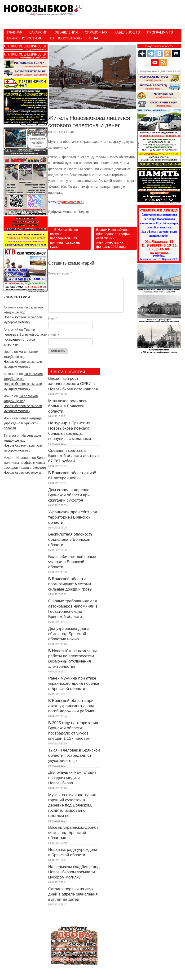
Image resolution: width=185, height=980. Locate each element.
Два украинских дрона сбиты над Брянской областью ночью (69, 634)
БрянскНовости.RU (25, 38)
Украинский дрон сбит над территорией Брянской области (73, 517)
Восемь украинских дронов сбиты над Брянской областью (73, 833)
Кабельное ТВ (127, 32)
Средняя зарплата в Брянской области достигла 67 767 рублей (74, 456)
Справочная (96, 32)
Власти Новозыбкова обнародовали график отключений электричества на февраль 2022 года (113, 238)
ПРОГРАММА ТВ (160, 32)
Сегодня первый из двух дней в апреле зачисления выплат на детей (73, 894)
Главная (15, 32)
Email (54, 335)
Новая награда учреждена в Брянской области (23, 423)
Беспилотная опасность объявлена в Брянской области (70, 539)
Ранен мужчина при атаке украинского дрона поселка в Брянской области (74, 683)
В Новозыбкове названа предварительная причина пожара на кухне (65, 238)
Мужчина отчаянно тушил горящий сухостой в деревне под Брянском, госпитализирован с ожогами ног (72, 805)
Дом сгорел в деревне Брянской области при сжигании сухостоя (69, 495)
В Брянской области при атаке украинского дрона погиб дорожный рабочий (72, 706)
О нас (94, 38)
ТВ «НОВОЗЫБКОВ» (66, 38)
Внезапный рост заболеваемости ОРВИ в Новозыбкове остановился (73, 384)
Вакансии (38, 32)
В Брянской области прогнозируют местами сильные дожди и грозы (70, 584)
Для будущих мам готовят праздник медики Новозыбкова (72, 778)
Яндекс (83, 212)
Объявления (66, 32)
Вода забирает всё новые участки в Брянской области (72, 562)
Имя (53, 318)
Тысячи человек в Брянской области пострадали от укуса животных (74, 755)
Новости (69, 212)
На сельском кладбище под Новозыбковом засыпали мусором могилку (74, 872)
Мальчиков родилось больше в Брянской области (68, 406)
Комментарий (60, 273)
